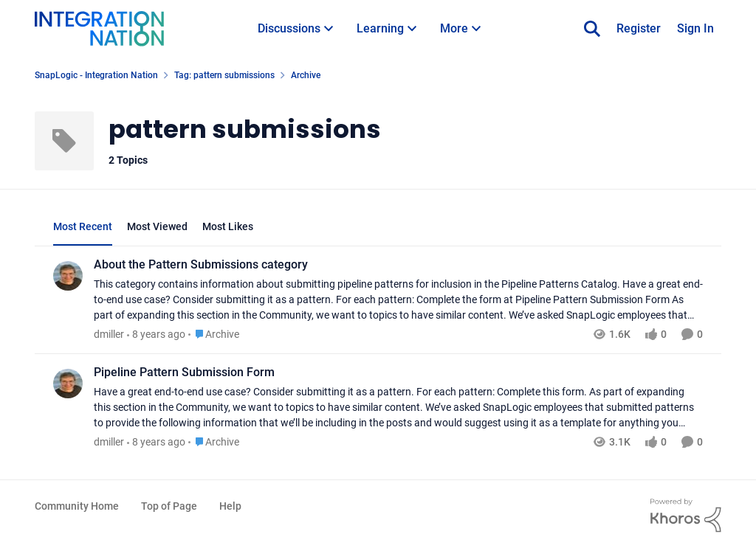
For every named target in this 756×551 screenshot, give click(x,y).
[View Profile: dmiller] (68, 276)
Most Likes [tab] (228, 226)
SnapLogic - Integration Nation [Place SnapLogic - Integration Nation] (96, 75)
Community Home (77, 506)
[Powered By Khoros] (686, 516)
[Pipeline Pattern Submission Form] (398, 408)
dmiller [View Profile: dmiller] (109, 334)
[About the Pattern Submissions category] (398, 300)
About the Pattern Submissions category (201, 264)
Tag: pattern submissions (224, 75)
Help (230, 506)
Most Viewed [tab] (157, 226)
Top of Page (169, 506)
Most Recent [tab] (83, 226)
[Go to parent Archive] (214, 335)
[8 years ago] (156, 335)
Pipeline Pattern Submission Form (184, 372)
